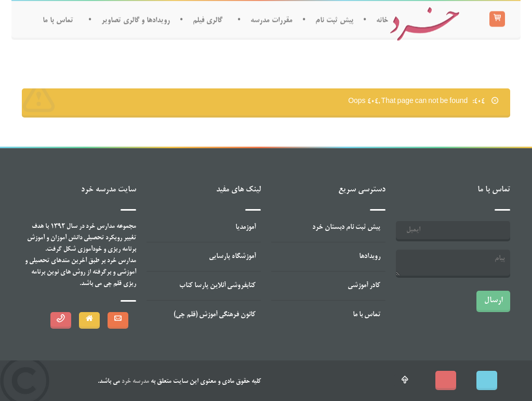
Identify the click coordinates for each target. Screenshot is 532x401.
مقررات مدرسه (271, 20)
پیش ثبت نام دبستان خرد (346, 228)
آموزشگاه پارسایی (232, 257)
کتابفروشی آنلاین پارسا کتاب (217, 286)
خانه (382, 20)
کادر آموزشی (364, 286)
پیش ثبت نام (334, 20)
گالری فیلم (208, 20)
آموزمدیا (245, 228)
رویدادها (370, 257)
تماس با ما (58, 20)
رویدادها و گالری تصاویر (136, 20)
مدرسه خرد (135, 382)
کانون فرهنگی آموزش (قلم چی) (215, 315)
